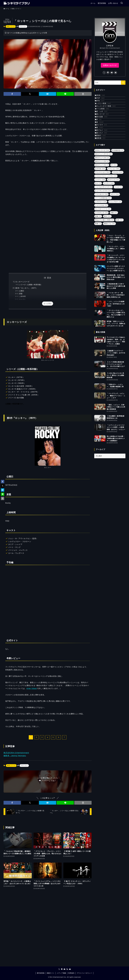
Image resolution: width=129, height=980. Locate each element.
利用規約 (71, 973)
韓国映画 (102, 170)
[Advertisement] (48, 251)
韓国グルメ (103, 156)
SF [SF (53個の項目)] (114, 198)
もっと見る (48, 304)
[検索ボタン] (122, 3)
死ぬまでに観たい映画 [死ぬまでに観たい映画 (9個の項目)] (104, 253)
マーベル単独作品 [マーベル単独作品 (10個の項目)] (103, 231)
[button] (12, 94)
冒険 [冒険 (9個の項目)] (98, 249)
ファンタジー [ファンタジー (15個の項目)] (102, 227)
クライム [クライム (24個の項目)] (118, 205)
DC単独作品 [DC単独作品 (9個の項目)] (118, 183)
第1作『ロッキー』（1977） (26, 288)
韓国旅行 (103, 166)
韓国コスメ (103, 161)
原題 (21, 294)
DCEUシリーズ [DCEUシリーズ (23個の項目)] (102, 183)
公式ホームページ (110, 65)
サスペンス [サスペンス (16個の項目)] (114, 213)
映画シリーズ (11, 26)
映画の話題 (103, 133)
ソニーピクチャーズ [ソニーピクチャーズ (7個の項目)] (104, 220)
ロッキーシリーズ (22, 282)
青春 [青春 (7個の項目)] (98, 257)
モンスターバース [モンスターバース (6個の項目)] (103, 242)
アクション (23, 26)
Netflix (102, 105)
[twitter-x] (104, 73)
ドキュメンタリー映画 (108, 115)
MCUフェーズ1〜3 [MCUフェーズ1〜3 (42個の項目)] (104, 187)
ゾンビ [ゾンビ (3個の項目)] (118, 220)
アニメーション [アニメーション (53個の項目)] (103, 205)
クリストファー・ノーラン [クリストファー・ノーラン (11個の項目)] (106, 209)
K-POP (102, 101)
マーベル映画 (104, 119)
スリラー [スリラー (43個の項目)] (109, 216)
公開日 (22, 291)
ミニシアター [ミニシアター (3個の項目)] (115, 235)
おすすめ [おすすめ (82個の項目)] (100, 202)
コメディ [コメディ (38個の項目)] (100, 213)
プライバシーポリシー (84, 973)
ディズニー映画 (105, 110)
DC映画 (102, 96)
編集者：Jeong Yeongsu (15, 756)
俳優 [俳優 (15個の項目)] (114, 246)
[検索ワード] (110, 83)
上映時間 (22, 296)
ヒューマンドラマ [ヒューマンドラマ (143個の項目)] (104, 224)
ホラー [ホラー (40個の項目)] (115, 227)
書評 (100, 138)
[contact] (116, 73)
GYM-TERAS (32, 688)
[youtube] (112, 73)
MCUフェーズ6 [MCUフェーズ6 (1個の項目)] (102, 198)
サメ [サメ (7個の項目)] (98, 216)
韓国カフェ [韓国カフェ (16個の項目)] (109, 257)
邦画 (101, 152)
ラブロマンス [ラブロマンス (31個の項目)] (102, 246)
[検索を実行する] (123, 83)
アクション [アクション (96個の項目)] (114, 202)
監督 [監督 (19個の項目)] (120, 253)
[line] (108, 73)
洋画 (101, 142)
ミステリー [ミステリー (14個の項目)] (101, 235)
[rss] (67, 969)
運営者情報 (41, 973)
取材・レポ (103, 124)
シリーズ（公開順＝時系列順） (31, 285)
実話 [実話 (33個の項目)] (107, 249)
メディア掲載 (61, 973)
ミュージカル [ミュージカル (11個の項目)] (101, 238)
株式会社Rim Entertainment (16, 753)
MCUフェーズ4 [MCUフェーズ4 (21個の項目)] (102, 191)
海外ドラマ (103, 147)
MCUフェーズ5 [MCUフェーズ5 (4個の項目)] (102, 194)
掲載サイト (51, 973)
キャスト (22, 299)
